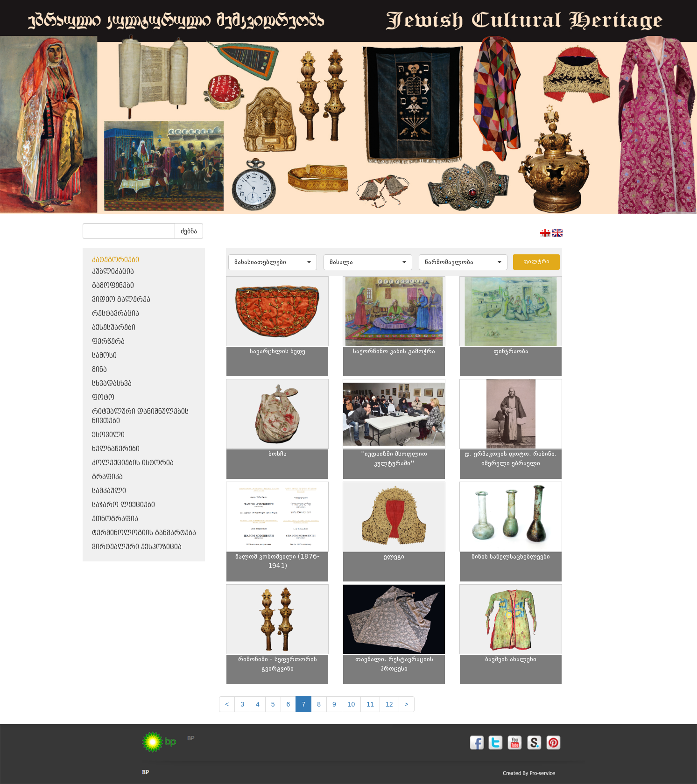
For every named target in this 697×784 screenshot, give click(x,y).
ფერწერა (108, 342)
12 (389, 704)
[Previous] (227, 704)
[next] (407, 704)
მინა (99, 370)
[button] (273, 262)
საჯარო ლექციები (123, 505)
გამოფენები (113, 286)
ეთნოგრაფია (115, 519)
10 (352, 704)
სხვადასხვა (112, 384)
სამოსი (104, 356)
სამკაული (109, 491)
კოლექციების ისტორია (133, 463)
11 (370, 704)
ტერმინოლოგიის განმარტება (144, 533)
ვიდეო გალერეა (121, 300)
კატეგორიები (116, 260)
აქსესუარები (114, 328)
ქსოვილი (108, 435)
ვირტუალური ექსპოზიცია (137, 547)
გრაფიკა (107, 477)
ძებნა (189, 231)
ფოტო (103, 398)
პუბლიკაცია (113, 272)
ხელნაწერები (116, 449)
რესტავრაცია (116, 314)
